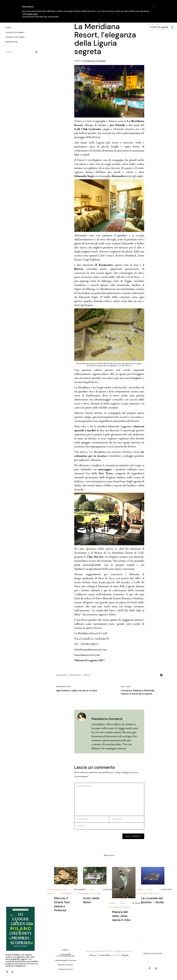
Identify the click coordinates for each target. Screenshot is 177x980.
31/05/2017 (108, 889)
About (66, 950)
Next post (126, 687)
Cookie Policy (66, 969)
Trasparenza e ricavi (66, 960)
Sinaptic (125, 955)
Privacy (93, 955)
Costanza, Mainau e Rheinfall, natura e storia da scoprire (138, 692)
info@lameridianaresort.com (91, 649)
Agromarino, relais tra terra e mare (77, 690)
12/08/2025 (138, 903)
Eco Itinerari (126, 905)
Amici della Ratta (91, 900)
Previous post (64, 687)
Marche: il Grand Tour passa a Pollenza (62, 904)
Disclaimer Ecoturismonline (66, 955)
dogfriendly (76, 675)
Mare (88, 675)
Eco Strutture (96, 892)
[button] (153, 7)
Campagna (63, 675)
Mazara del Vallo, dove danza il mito (121, 916)
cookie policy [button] (32, 14)
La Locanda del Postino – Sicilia (152, 900)
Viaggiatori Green (54, 892)
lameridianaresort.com (87, 655)
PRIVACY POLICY (66, 965)
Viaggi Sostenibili (66, 892)
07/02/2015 (167, 889)
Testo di (90, 61)
